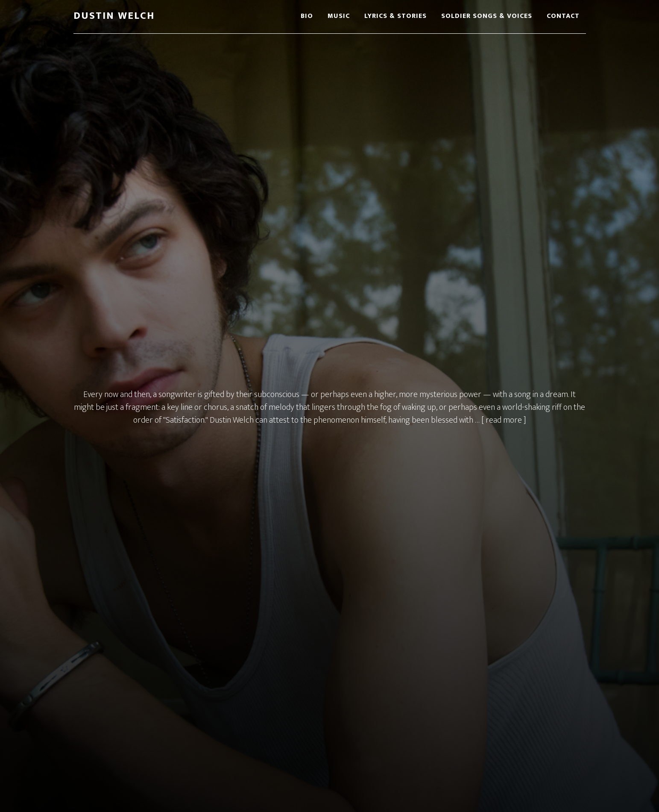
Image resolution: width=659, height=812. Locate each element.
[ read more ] (504, 420)
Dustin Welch (114, 16)
